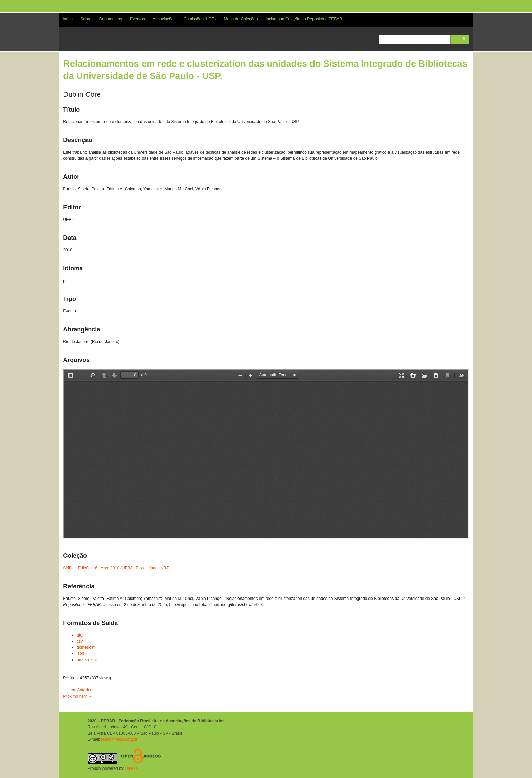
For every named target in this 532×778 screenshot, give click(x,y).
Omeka (131, 768)
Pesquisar (464, 39)
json (80, 653)
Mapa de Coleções (241, 19)
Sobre (86, 19)
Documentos (111, 19)
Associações (164, 19)
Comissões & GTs (200, 19)
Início (68, 19)
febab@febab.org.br (119, 739)
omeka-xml (87, 660)
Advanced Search (455, 39)
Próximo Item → (78, 696)
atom (81, 635)
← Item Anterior (77, 690)
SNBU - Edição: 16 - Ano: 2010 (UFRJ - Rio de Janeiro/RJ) (116, 568)
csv (80, 641)
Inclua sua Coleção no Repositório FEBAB (304, 19)
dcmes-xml (87, 647)
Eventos (137, 19)
